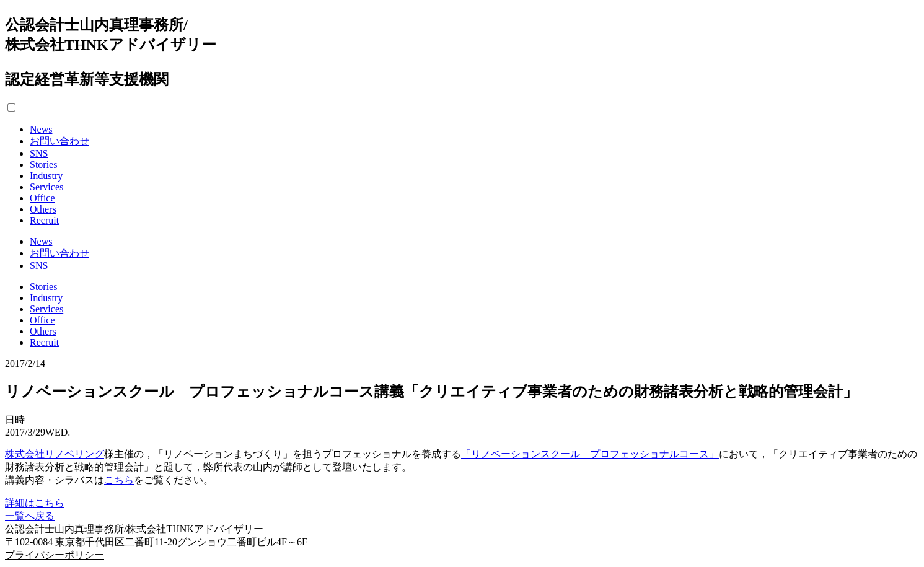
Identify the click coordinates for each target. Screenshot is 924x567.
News (41, 129)
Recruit (44, 220)
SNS (39, 153)
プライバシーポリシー (55, 555)
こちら (119, 480)
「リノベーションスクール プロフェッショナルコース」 (590, 454)
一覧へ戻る (30, 516)
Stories (43, 165)
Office (42, 198)
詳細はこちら (35, 503)
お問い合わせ (59, 141)
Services (46, 187)
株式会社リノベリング (55, 454)
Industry (46, 176)
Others (43, 209)
